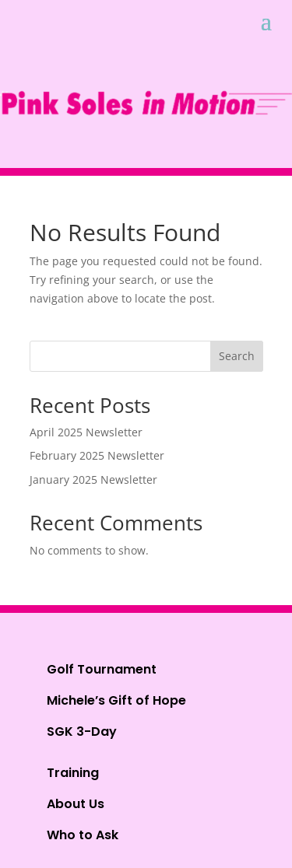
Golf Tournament (102, 669)
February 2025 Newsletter (97, 455)
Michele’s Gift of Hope (116, 700)
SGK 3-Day (82, 731)
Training (73, 773)
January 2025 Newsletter (93, 479)
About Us (76, 804)
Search (237, 356)
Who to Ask (83, 835)
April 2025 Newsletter (86, 432)
